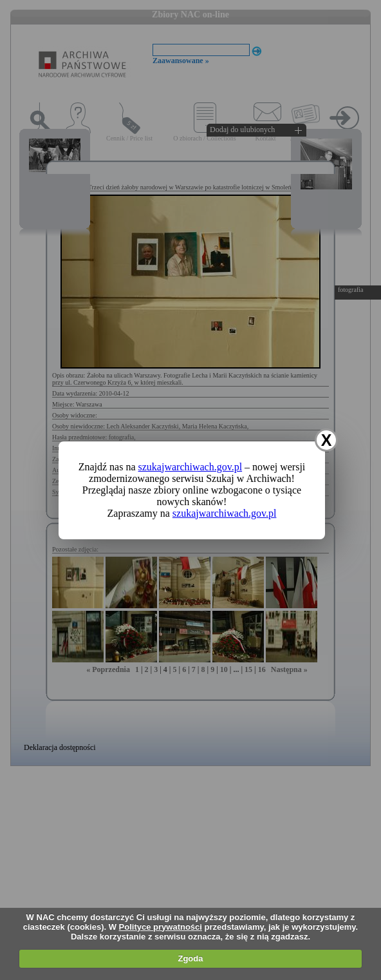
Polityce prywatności (161, 927)
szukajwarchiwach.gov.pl (190, 467)
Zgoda (190, 958)
